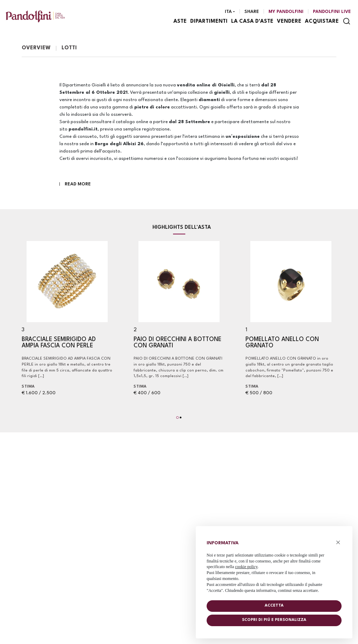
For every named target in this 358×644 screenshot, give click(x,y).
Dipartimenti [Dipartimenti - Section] (209, 22)
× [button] (338, 542)
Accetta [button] (274, 606)
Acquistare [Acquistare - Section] (322, 22)
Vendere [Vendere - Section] (289, 22)
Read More (78, 184)
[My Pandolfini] (286, 12)
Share (252, 12)
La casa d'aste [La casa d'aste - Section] (252, 22)
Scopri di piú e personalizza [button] (274, 620)
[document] (274, 565)
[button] (177, 417)
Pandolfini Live (332, 12)
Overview (36, 48)
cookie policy (246, 567)
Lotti (69, 48)
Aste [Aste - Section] (180, 22)
